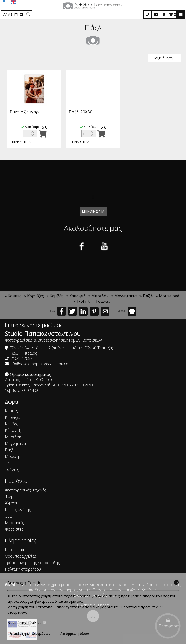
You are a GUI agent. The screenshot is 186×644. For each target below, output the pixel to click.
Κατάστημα (14, 550)
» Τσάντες (102, 301)
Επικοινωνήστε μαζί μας (34, 325)
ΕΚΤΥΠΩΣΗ (125, 311)
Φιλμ (9, 497)
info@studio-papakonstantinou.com (41, 364)
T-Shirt (10, 463)
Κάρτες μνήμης (18, 510)
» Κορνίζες (34, 296)
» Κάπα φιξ (76, 296)
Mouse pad (15, 456)
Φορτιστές (14, 529)
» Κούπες (13, 296)
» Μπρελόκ (98, 296)
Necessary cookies (27, 623)
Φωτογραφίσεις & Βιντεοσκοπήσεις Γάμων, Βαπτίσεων (53, 340)
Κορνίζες (13, 417)
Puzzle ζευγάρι (25, 112)
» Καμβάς (55, 296)
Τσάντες (12, 469)
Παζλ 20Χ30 (82, 112)
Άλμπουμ (13, 503)
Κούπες (11, 411)
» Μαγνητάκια (124, 296)
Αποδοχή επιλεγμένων (30, 633)
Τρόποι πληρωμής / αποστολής (32, 563)
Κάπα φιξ (13, 430)
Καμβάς (12, 424)
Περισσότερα (21, 142)
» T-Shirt (82, 301)
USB (9, 516)
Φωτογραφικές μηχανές (25, 490)
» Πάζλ (146, 296)
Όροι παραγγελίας (21, 556)
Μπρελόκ (13, 437)
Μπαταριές (14, 523)
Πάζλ (9, 450)
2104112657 (22, 358)
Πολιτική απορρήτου (23, 569)
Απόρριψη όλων (75, 633)
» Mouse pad (168, 296)
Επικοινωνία (93, 211)
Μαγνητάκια (15, 443)
